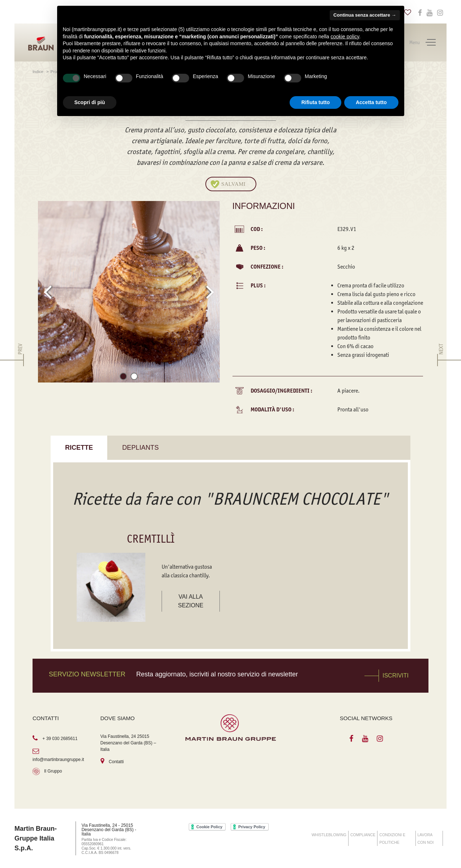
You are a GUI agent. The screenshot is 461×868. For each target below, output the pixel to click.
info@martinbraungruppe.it (58, 760)
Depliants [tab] (140, 448)
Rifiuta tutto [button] (315, 102)
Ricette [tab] (79, 448)
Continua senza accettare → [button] (365, 15)
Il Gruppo (53, 771)
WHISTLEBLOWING (329, 835)
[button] (123, 378)
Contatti (116, 762)
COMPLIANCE (363, 835)
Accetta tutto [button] (371, 102)
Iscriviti (396, 675)
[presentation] (48, 292)
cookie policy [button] (345, 37)
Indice (39, 72)
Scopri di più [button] (90, 102)
